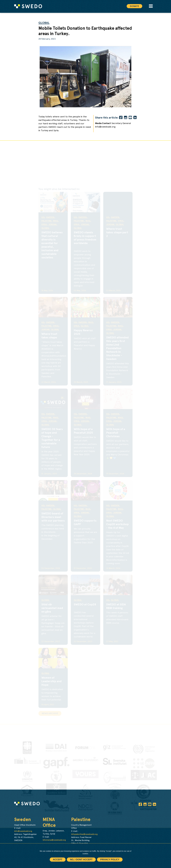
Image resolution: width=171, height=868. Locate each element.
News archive (50, 713)
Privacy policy (110, 860)
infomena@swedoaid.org (54, 840)
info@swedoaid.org (105, 127)
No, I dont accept (81, 860)
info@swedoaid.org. (23, 831)
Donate (134, 6)
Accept (58, 860)
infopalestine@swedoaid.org (84, 834)
